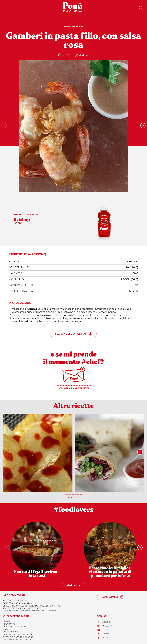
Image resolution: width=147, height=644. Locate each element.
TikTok (103, 637)
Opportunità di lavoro (14, 627)
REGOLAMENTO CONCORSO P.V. (17, 640)
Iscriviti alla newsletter (74, 388)
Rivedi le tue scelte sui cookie (18, 637)
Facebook (104, 622)
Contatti (7, 621)
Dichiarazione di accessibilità (18, 634)
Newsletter (9, 624)
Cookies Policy (10, 632)
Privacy (7, 629)
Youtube (104, 630)
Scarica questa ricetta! (70, 334)
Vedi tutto (73, 497)
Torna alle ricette (74, 26)
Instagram (105, 626)
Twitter (103, 634)
